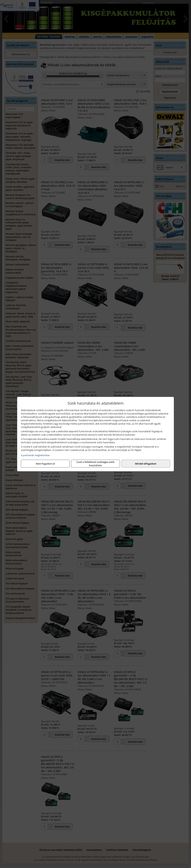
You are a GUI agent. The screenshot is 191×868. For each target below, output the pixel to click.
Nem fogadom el (45, 464)
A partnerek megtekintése (35, 455)
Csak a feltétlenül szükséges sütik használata (95, 464)
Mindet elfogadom (146, 464)
